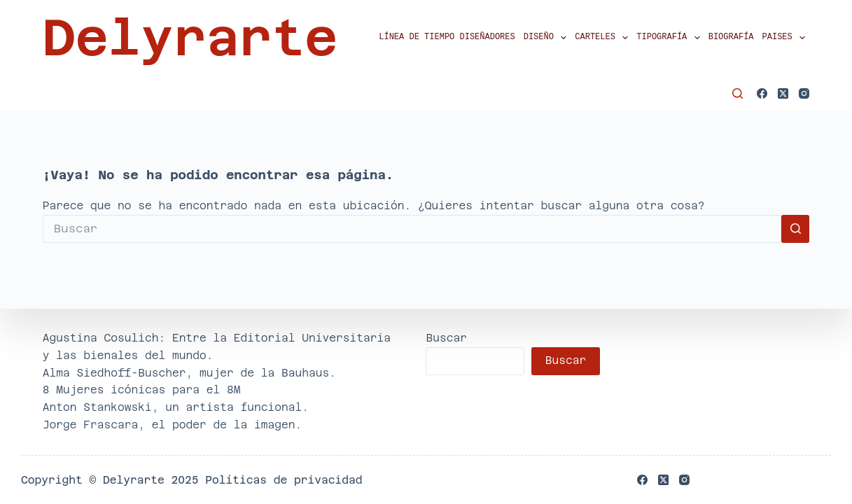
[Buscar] (738, 93)
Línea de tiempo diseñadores (447, 37)
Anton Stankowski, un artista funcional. (176, 407)
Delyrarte (190, 38)
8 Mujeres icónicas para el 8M (142, 390)
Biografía (731, 37)
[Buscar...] (412, 229)
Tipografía (670, 38)
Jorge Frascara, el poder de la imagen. (173, 425)
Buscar (446, 338)
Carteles (603, 38)
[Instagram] (804, 93)
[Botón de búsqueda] (795, 229)
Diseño (547, 38)
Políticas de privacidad (284, 480)
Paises (786, 38)
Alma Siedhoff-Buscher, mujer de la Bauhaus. (189, 373)
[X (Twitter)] (783, 93)
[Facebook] (762, 93)
